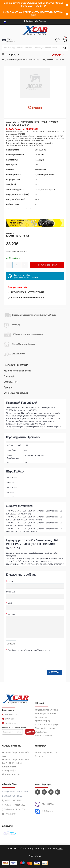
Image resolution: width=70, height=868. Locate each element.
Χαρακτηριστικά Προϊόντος (17, 371)
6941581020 (44, 805)
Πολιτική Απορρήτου (45, 728)
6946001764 (19, 810)
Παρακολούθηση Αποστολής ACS (16, 754)
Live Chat (9, 719)
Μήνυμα (11, 614)
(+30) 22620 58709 (22, 278)
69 (15, 805)
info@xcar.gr (11, 723)
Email (10, 603)
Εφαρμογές (9, 376)
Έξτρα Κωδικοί (11, 382)
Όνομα (11, 582)
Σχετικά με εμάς (42, 721)
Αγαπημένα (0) (9, 771)
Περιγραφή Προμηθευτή (16, 365)
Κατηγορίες (10, 55)
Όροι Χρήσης (41, 732)
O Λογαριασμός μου (12, 774)
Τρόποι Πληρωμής (44, 736)
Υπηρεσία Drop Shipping (46, 710)
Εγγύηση (8, 387)
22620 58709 (11, 715)
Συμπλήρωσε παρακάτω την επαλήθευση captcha (29, 650)
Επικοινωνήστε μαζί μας (16, 393)
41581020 (20, 805)
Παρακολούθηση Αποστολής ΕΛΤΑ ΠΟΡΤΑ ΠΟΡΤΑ (16, 761)
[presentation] (28, 658)
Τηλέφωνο (11, 592)
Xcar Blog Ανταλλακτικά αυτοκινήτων (46, 715)
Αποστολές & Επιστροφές (47, 725)
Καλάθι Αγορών (10, 767)
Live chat (34, 278)
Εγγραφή (30, 732)
